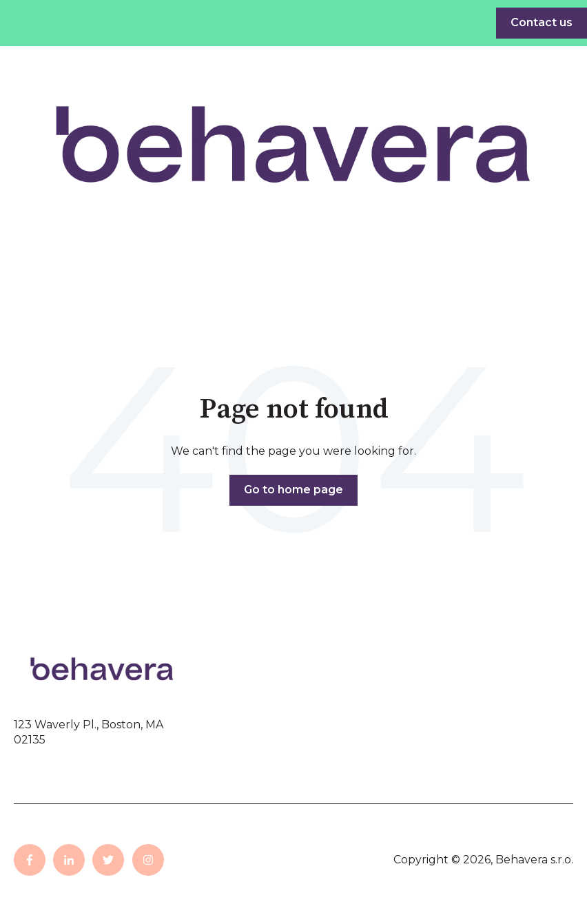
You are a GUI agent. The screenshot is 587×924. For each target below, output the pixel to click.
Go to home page (293, 490)
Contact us (542, 22)
